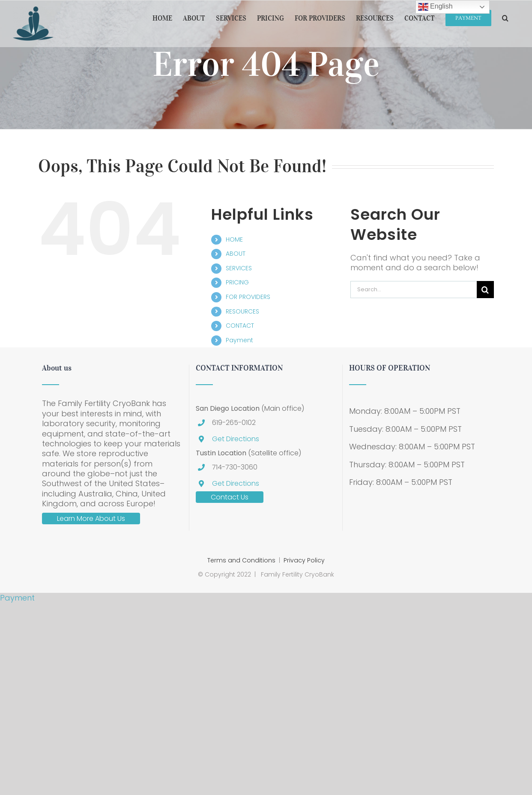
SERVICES (239, 268)
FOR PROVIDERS (248, 297)
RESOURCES (242, 311)
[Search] (485, 290)
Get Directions (236, 439)
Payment (239, 340)
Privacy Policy (304, 560)
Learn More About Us (91, 519)
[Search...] (414, 290)
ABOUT (236, 254)
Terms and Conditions (241, 560)
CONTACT (240, 326)
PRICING (237, 282)
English (435, 7)
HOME (234, 239)
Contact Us (230, 497)
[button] (505, 18)
